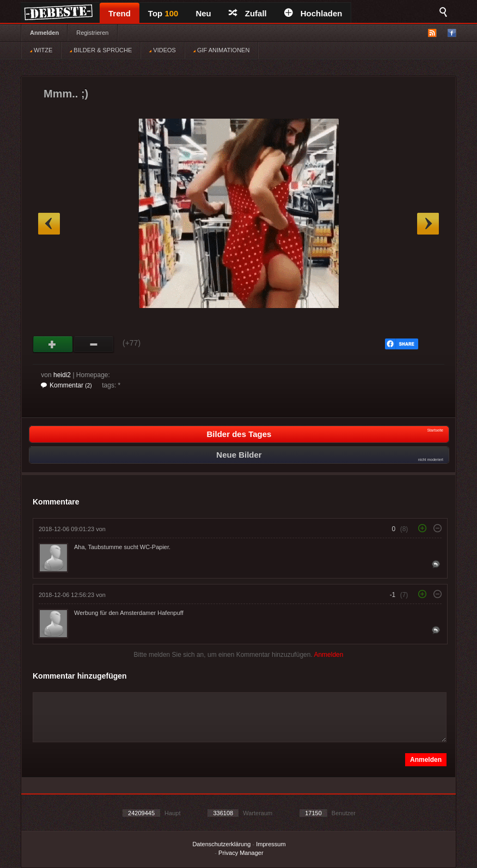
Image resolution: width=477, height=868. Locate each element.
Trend (120, 13)
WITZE (41, 50)
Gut (53, 344)
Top (163, 13)
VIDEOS (163, 50)
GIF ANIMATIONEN (221, 50)
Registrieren (92, 33)
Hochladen (313, 13)
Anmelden (44, 33)
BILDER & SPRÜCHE (101, 50)
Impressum (271, 844)
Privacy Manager (241, 853)
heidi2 (62, 375)
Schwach (94, 344)
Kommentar (66, 385)
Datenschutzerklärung (221, 844)
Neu (203, 13)
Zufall (248, 13)
